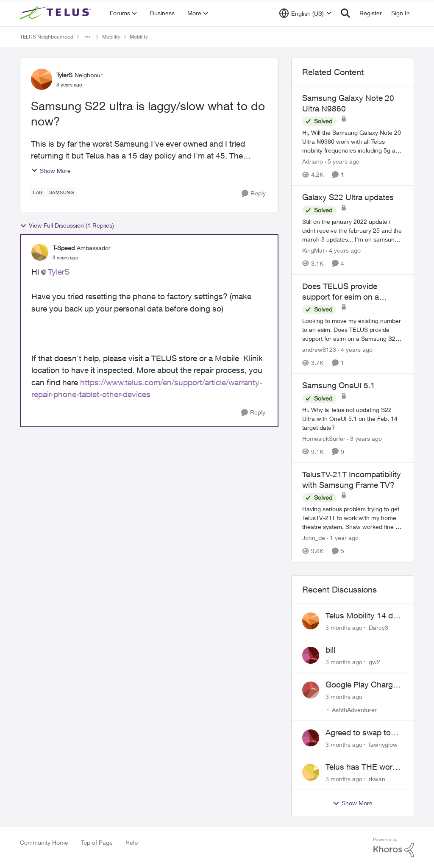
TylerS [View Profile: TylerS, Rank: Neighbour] (64, 75)
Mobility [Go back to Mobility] (111, 37)
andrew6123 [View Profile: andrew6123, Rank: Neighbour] (319, 349)
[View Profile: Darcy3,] (311, 621)
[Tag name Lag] (38, 192)
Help (132, 842)
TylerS (59, 272)
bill (330, 650)
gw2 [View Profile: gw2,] (374, 662)
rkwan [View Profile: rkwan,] (377, 779)
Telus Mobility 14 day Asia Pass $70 (363, 616)
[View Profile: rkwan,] (311, 772)
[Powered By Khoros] (394, 848)
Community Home (44, 842)
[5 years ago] (342, 161)
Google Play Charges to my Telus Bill (363, 685)
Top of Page (97, 842)
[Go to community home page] (56, 13)
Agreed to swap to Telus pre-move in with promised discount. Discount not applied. (359, 733)
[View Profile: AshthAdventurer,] (311, 690)
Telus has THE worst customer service (362, 767)
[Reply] (254, 193)
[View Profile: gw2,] (311, 655)
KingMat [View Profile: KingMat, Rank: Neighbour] (313, 250)
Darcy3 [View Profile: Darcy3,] (378, 627)
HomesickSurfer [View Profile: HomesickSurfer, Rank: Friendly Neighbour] (324, 438)
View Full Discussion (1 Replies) (67, 225)
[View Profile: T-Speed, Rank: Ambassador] (40, 252)
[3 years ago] (364, 438)
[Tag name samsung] (62, 192)
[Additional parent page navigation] (88, 37)
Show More (51, 171)
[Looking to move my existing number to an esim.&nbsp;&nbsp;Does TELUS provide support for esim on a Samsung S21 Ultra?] (353, 330)
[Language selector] (305, 13)
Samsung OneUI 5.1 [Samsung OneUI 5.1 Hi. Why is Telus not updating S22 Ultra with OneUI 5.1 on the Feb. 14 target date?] (339, 385)
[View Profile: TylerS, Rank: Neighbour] (42, 79)
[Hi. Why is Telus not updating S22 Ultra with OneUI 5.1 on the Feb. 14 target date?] (353, 419)
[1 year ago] (343, 538)
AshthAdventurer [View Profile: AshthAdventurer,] (354, 710)
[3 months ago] (344, 627)
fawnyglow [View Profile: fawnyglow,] (383, 744)
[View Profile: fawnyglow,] (311, 738)
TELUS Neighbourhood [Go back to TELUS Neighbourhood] (47, 37)
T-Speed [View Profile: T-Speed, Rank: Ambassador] (64, 248)
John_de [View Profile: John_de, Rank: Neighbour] (314, 538)
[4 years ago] (343, 250)
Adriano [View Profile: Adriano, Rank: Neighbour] (313, 161)
